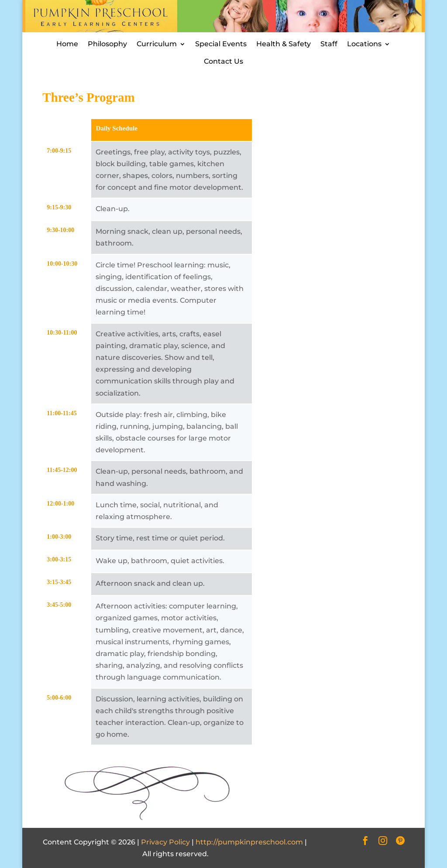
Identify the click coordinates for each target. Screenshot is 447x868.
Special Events (221, 44)
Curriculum (157, 44)
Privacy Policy (165, 842)
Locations (364, 44)
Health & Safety (284, 44)
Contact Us (223, 61)
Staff (329, 44)
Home (67, 44)
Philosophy (107, 44)
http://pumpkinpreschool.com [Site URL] (249, 842)
